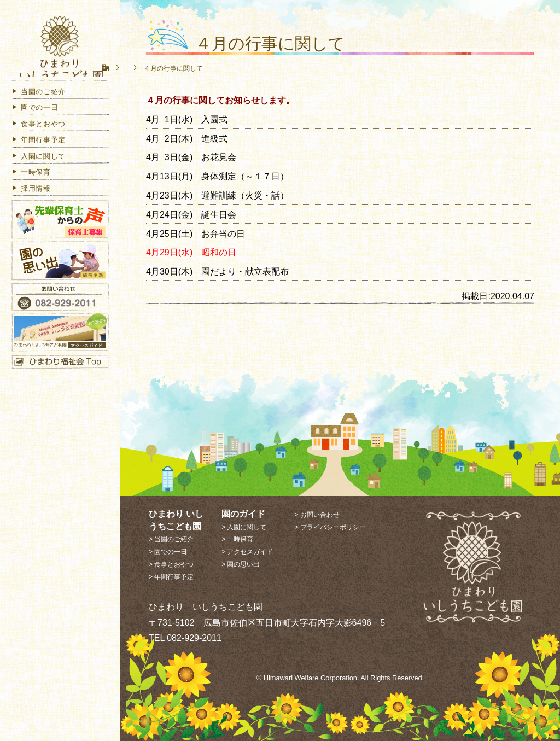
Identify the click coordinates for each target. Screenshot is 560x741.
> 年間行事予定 (171, 577)
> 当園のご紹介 (171, 539)
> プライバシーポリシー (330, 527)
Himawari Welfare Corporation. (311, 678)
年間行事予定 (38, 155)
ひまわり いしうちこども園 (60, 51)
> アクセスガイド (247, 552)
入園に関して (38, 171)
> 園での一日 (168, 552)
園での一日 (34, 123)
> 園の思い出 (241, 564)
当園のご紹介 (38, 106)
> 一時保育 (237, 539)
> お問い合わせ (317, 515)
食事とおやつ (38, 139)
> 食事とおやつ (171, 564)
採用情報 (31, 203)
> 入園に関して (244, 527)
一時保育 (31, 187)
